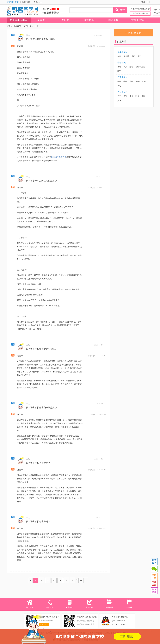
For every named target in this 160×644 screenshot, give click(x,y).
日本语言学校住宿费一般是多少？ (42, 408)
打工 (119, 96)
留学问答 (17, 26)
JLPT (144, 81)
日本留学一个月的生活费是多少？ (42, 181)
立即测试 (127, 636)
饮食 (131, 96)
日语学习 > (122, 77)
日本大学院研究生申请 (140, 9)
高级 (131, 81)
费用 (125, 67)
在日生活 (28, 26)
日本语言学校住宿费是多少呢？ (41, 349)
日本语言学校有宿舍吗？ (38, 463)
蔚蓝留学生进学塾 (140, 13)
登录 (143, 2)
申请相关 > (122, 63)
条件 (119, 67)
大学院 (126, 56)
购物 (143, 96)
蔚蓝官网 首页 (13, 2)
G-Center (38, 2)
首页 (8, 26)
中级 (125, 81)
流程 (131, 67)
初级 (119, 81)
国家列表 (26, 2)
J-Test (138, 81)
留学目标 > (122, 52)
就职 (133, 56)
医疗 (137, 96)
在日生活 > (122, 92)
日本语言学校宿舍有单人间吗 (40, 39)
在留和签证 (140, 67)
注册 (149, 2)
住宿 (125, 96)
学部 (119, 56)
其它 (139, 56)
